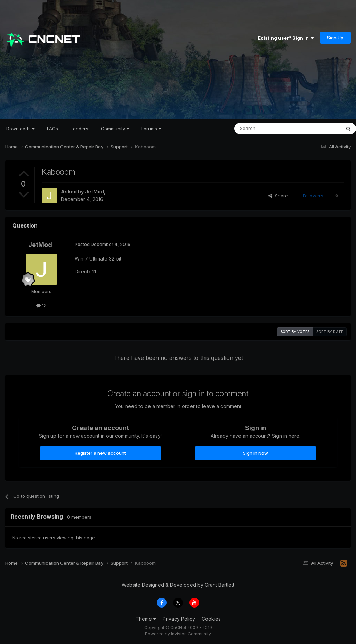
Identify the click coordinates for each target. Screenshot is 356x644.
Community (115, 129)
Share (278, 196)
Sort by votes (295, 332)
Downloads (20, 129)
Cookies (211, 619)
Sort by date (330, 332)
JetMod (94, 192)
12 (41, 305)
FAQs (52, 129)
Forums (151, 129)
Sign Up (335, 38)
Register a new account (100, 453)
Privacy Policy (179, 619)
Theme (146, 619)
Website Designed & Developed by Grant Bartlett (178, 585)
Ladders (79, 129)
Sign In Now (256, 453)
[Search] (270, 129)
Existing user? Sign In (286, 38)
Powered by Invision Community (178, 634)
